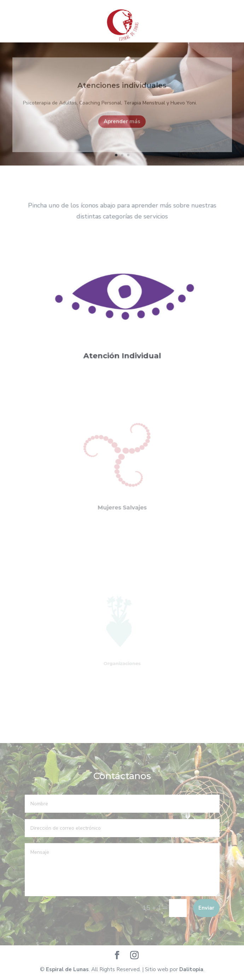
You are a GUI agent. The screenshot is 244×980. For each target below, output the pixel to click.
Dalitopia (191, 969)
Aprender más (122, 125)
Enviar (206, 908)
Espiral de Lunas (67, 969)
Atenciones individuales (122, 89)
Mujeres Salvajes (122, 500)
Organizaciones (122, 659)
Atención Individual (122, 350)
